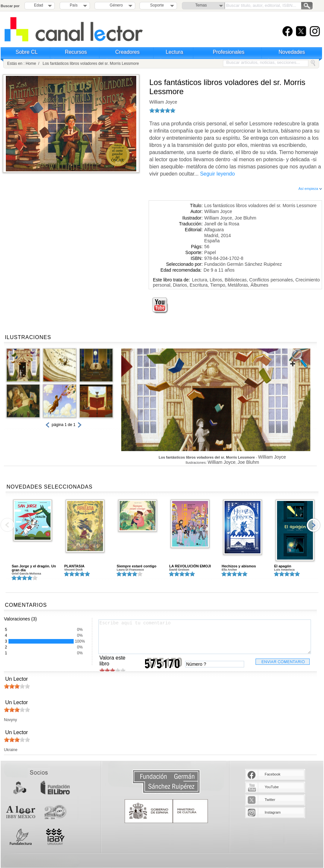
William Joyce (163, 102)
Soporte (157, 5)
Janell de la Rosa (222, 224)
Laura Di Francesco (130, 570)
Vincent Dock (74, 570)
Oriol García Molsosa (26, 574)
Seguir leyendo (218, 174)
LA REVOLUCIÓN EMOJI (190, 566)
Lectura (174, 52)
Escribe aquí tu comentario (205, 637)
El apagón (283, 566)
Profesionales (229, 52)
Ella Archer (229, 570)
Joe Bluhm (245, 218)
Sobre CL (27, 52)
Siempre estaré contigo (137, 566)
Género (115, 5)
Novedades (292, 52)
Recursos (76, 52)
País (74, 5)
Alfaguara (214, 230)
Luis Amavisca (284, 570)
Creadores (128, 52)
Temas (201, 5)
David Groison (179, 570)
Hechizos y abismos (239, 566)
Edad (38, 5)
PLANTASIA (74, 566)
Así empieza (310, 189)
